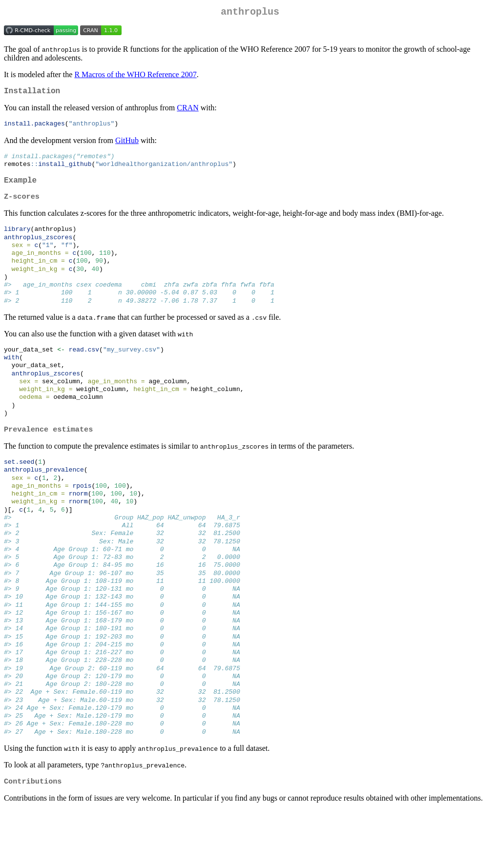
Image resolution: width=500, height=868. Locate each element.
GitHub (127, 145)
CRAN (187, 112)
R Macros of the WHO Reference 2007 (135, 76)
